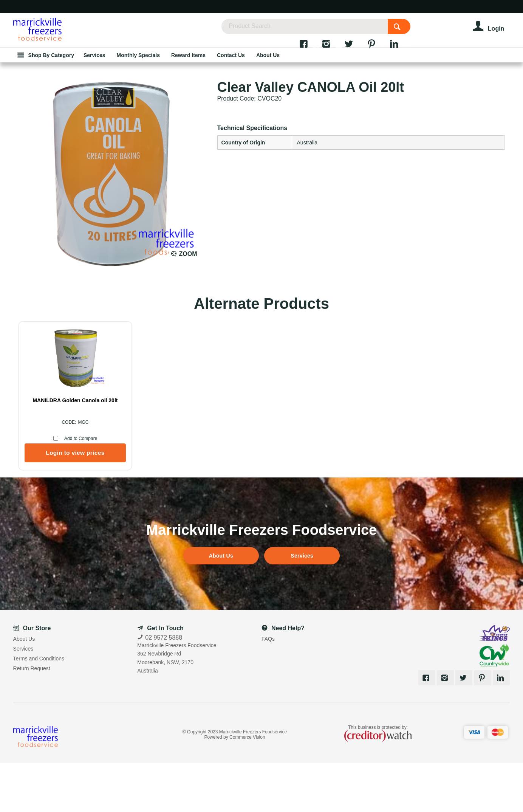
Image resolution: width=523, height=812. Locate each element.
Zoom (188, 303)
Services (302, 605)
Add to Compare (81, 488)
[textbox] (328, 30)
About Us (221, 605)
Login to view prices (75, 502)
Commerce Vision (247, 786)
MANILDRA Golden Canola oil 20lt (75, 449)
